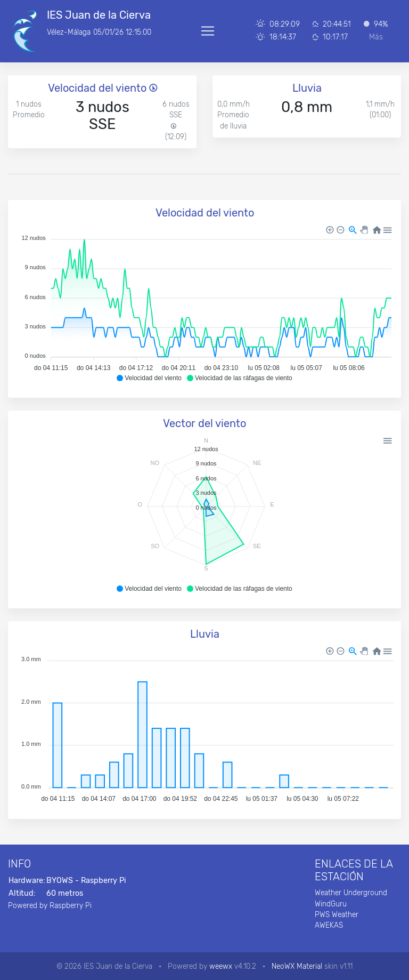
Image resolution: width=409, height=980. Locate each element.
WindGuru (331, 904)
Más (376, 37)
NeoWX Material (297, 966)
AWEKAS (329, 925)
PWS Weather (337, 914)
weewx (221, 966)
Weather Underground (351, 893)
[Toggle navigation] (208, 31)
